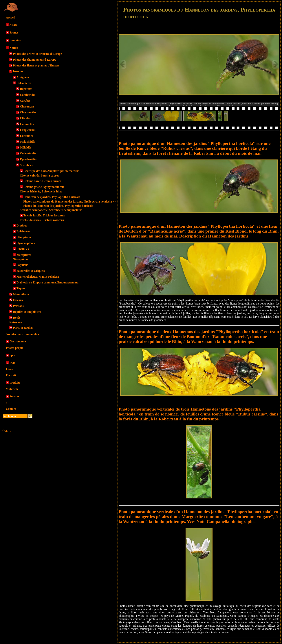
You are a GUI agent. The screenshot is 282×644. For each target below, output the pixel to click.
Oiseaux (18, 300)
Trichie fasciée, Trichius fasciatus (44, 215)
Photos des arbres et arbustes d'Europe (37, 54)
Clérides (25, 118)
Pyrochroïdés (28, 159)
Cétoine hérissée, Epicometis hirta (41, 191)
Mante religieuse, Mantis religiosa (38, 277)
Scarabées (26, 165)
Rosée (17, 318)
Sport (13, 355)
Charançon (27, 106)
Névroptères (20, 259)
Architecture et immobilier (23, 334)
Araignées (23, 77)
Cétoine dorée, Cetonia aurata (42, 181)
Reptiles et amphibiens (27, 312)
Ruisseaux (16, 322)
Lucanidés (26, 136)
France (14, 33)
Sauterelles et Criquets (31, 271)
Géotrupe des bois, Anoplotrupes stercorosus (51, 171)
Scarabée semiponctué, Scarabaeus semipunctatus (51, 210)
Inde (12, 363)
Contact (11, 409)
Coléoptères (24, 83)
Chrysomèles (28, 112)
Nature (14, 48)
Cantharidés (28, 95)
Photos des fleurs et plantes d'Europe (36, 65)
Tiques (21, 288)
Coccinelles (27, 124)
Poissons (18, 306)
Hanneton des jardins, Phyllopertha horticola (52, 197)
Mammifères (21, 294)
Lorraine (15, 40)
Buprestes (26, 89)
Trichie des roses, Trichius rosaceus (42, 220)
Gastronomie (18, 341)
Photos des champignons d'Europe (35, 60)
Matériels (12, 389)
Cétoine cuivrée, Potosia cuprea (40, 176)
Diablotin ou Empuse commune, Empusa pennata (47, 282)
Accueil (11, 17)
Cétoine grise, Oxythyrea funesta (44, 187)
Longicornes (28, 130)
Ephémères (23, 231)
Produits (15, 383)
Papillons (22, 265)
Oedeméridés (28, 153)
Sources (14, 396)
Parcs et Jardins (23, 328)
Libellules (23, 249)
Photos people (15, 348)
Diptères (22, 226)
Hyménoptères (26, 243)
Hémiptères (24, 237)
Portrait (11, 375)
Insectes (18, 71)
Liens (9, 369)
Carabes (25, 101)
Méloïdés (26, 147)
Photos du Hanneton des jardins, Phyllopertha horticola (58, 206)
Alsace (13, 25)
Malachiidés (28, 142)
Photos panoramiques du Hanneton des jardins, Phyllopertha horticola (70, 202)
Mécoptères (24, 255)
